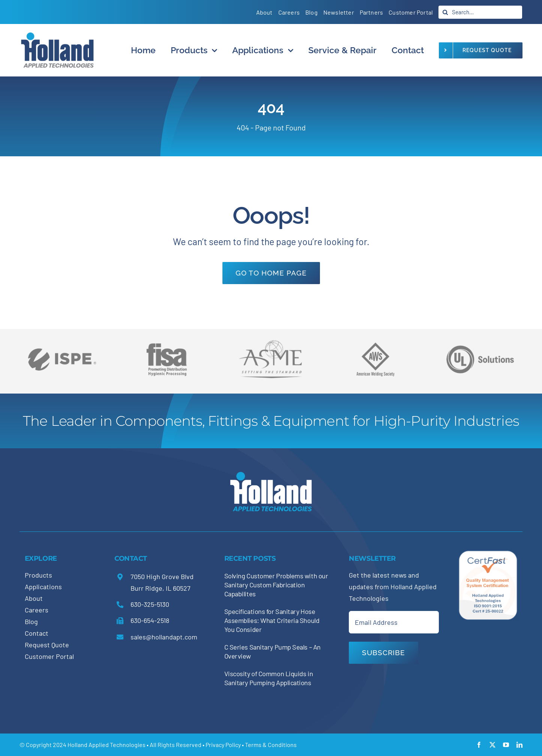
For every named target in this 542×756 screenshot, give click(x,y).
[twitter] (492, 745)
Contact (37, 633)
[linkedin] (519, 745)
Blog (31, 621)
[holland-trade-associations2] (271, 342)
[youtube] (506, 745)
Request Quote (47, 645)
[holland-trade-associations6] (62, 340)
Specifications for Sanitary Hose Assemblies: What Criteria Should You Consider (272, 620)
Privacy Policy (223, 745)
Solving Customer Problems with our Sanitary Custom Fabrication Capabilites (276, 585)
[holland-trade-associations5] (480, 340)
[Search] (445, 12)
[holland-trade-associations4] (167, 346)
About (34, 598)
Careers (37, 610)
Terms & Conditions (271, 745)
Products (38, 575)
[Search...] (480, 12)
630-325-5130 (150, 604)
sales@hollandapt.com (164, 637)
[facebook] (479, 745)
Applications (43, 587)
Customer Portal (49, 656)
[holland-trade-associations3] (375, 346)
